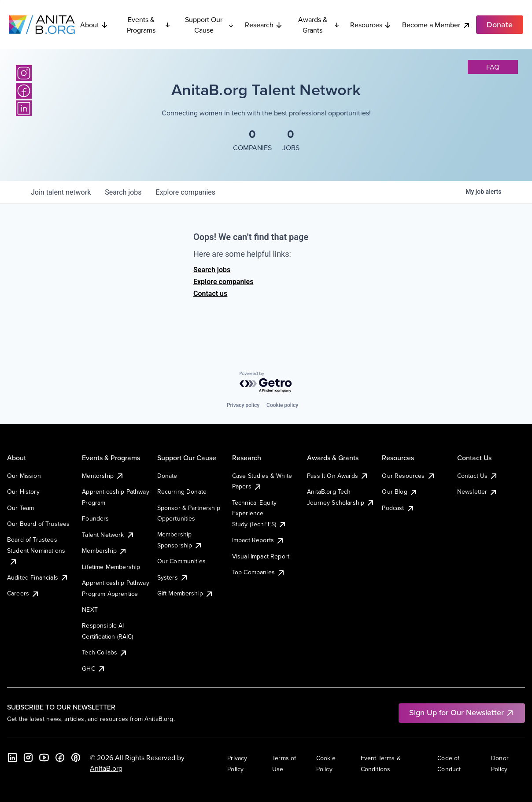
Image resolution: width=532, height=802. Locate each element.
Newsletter (478, 492)
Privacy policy (243, 405)
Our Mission (24, 476)
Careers (23, 593)
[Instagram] (24, 73)
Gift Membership (185, 593)
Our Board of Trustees (38, 524)
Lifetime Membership (111, 567)
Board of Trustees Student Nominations (36, 550)
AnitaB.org (106, 768)
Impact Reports (258, 540)
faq (493, 67)
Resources (371, 25)
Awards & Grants (319, 25)
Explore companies (223, 282)
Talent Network (108, 535)
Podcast (398, 508)
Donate (167, 476)
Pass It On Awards (338, 476)
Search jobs (212, 270)
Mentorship (103, 476)
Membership (105, 551)
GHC (94, 669)
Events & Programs (149, 25)
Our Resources (408, 476)
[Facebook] (24, 91)
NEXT (90, 610)
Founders (95, 518)
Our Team (20, 508)
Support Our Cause (209, 25)
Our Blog (400, 492)
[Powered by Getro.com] (266, 383)
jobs (123, 192)
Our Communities (181, 561)
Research (264, 25)
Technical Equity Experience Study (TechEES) (259, 513)
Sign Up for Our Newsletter (462, 712)
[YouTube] (44, 758)
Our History (23, 492)
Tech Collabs (105, 652)
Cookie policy (282, 405)
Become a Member (436, 25)
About (94, 25)
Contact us (210, 294)
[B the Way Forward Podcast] (76, 758)
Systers (173, 577)
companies (186, 192)
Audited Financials (38, 577)
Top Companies (259, 572)
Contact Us (478, 476)
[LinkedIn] (24, 108)
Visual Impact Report (261, 556)
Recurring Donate (182, 492)
